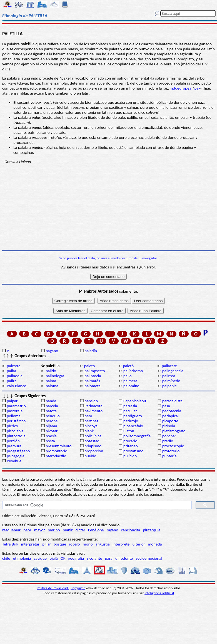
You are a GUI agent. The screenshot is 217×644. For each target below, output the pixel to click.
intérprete (121, 544)
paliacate (169, 366)
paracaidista (172, 401)
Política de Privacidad (53, 588)
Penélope (96, 530)
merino (54, 530)
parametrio (16, 406)
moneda (155, 544)
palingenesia (173, 371)
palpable (169, 386)
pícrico (12, 426)
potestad (92, 441)
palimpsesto (95, 371)
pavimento (93, 411)
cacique (40, 558)
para (109, 558)
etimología (22, 558)
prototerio (171, 451)
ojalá (54, 558)
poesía (51, 436)
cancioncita (131, 530)
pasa (166, 406)
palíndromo (133, 371)
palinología (55, 376)
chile (6, 558)
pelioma (13, 416)
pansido (91, 401)
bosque (60, 544)
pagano (52, 351)
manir (68, 530)
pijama (51, 426)
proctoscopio (173, 446)
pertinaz (91, 421)
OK (63, 558)
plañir (89, 431)
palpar (12, 401)
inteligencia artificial (159, 593)
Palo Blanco (16, 386)
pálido (51, 371)
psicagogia (15, 456)
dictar (80, 530)
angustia (103, 544)
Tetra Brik (10, 544)
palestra (13, 366)
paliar (11, 371)
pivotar (52, 431)
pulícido (130, 456)
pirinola (169, 426)
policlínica (93, 436)
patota (51, 411)
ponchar (169, 436)
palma (51, 381)
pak (197, 88)
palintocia (93, 376)
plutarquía (152, 530)
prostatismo (133, 451)
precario (130, 441)
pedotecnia (172, 411)
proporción (94, 451)
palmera (130, 381)
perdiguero (133, 416)
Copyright (78, 588)
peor (88, 416)
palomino (131, 386)
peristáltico (16, 421)
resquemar (11, 530)
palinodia (14, 376)
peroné (52, 421)
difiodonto (124, 558)
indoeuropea (181, 88)
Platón (129, 431)
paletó (128, 366)
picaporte (170, 421)
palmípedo (171, 381)
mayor (40, 530)
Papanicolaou (135, 401)
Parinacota (93, 406)
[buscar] (96, 505)
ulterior (139, 544)
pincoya (91, 426)
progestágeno (18, 451)
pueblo (90, 456)
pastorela (15, 411)
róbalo (74, 544)
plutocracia (16, 436)
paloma (52, 386)
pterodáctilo (56, 456)
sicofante (94, 558)
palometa (93, 386)
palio (128, 376)
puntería (169, 456)
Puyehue (14, 461)
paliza (12, 381)
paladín (91, 351)
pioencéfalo (133, 426)
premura (14, 446)
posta (50, 441)
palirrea (169, 376)
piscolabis (15, 431)
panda (51, 401)
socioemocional (149, 558)
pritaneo (131, 446)
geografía (76, 558)
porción (13, 441)
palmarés (92, 381)
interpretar (30, 544)
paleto (90, 366)
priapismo (93, 446)
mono (88, 544)
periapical (170, 416)
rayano (112, 530)
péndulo (53, 416)
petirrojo (131, 421)
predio (168, 441)
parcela (52, 406)
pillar (47, 544)
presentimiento (58, 446)
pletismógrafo (174, 431)
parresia (130, 406)
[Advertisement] (108, 207)
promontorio (56, 451)
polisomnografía (137, 436)
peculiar (130, 411)
